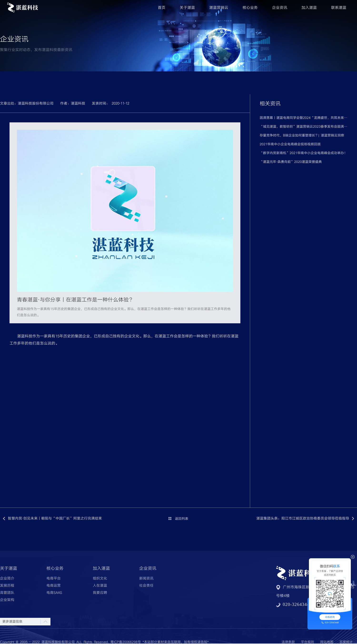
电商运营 (54, 586)
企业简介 (7, 579)
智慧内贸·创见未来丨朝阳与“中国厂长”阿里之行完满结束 (55, 519)
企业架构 (7, 600)
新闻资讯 (146, 579)
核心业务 (250, 8)
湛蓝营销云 (219, 8)
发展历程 (7, 586)
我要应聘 (100, 593)
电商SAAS (54, 593)
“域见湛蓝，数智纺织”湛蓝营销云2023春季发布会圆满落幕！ (304, 127)
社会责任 (146, 586)
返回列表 (182, 519)
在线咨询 (330, 617)
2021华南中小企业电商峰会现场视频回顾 (290, 144)
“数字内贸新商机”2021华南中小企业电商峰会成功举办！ (303, 153)
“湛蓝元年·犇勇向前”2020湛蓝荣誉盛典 (291, 162)
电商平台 (54, 579)
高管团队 (7, 593)
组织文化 (100, 579)
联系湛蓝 (339, 8)
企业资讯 (280, 8)
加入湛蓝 (309, 8)
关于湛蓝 (187, 8)
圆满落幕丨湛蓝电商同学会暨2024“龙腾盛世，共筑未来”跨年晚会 (304, 118)
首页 (162, 8)
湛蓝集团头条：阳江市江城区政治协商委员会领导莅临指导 (303, 519)
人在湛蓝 (100, 586)
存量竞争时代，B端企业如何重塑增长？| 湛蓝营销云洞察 (302, 135)
